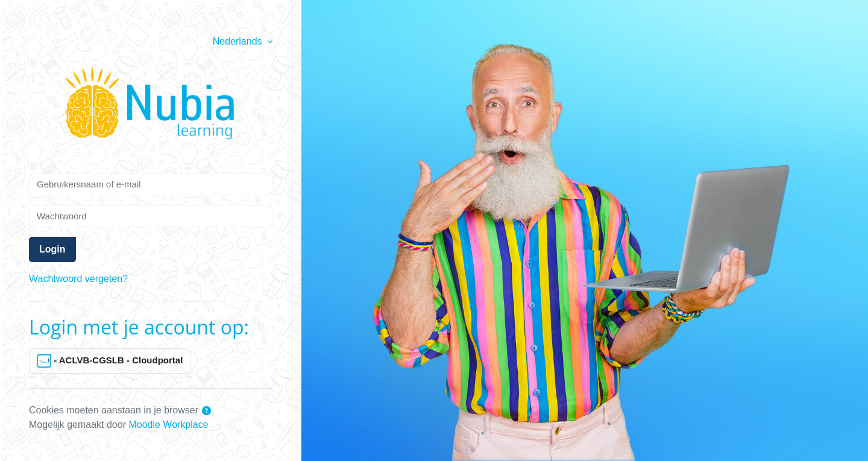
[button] (207, 411)
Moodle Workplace (168, 425)
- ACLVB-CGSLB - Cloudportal (110, 361)
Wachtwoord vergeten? (78, 279)
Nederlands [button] (239, 41)
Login (52, 249)
